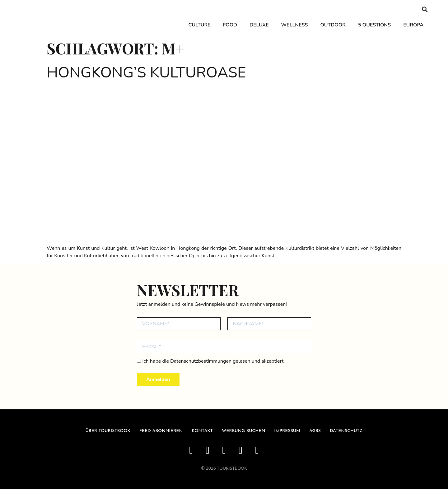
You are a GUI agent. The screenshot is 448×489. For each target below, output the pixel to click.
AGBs (315, 431)
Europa (413, 25)
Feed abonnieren (161, 431)
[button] (424, 9)
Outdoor (333, 25)
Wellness (294, 25)
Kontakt (202, 431)
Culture (199, 25)
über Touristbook (108, 431)
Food (229, 25)
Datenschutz (346, 431)
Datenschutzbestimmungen (201, 361)
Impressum (287, 431)
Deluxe (259, 25)
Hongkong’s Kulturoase (146, 72)
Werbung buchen (243, 431)
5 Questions (374, 25)
